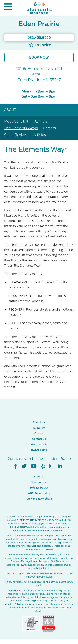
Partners (40, 122)
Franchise (39, 423)
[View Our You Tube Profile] (34, 466)
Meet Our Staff (16, 122)
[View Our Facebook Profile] (16, 466)
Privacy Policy (39, 488)
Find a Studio (39, 445)
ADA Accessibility (39, 494)
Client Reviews (16, 135)
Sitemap (39, 477)
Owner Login (39, 450)
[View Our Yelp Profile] (43, 466)
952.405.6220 (39, 38)
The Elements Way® (21, 128)
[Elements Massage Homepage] (39, 8)
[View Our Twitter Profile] (24, 466)
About (10, 110)
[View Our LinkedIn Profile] (60, 466)
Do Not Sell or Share (39, 499)
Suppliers (39, 428)
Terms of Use (39, 482)
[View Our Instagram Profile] (51, 466)
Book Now (39, 58)
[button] (8, 8)
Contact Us (39, 439)
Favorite (40, 45)
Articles (40, 135)
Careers (50, 128)
